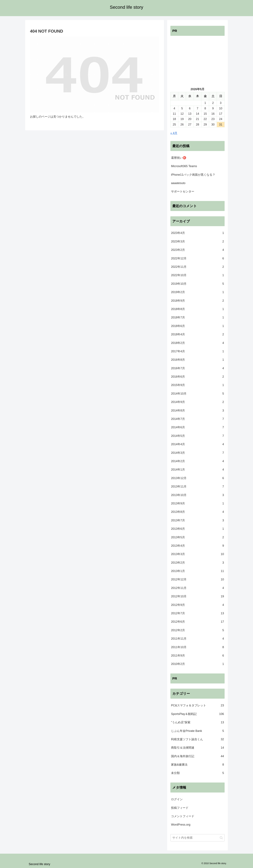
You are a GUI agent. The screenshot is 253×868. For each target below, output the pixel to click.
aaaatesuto (178, 183)
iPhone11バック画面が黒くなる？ (193, 175)
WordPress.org (181, 825)
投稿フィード (180, 808)
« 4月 (174, 133)
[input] (197, 838)
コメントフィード (183, 816)
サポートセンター (183, 191)
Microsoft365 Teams (184, 166)
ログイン (177, 799)
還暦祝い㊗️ (179, 158)
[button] (221, 838)
